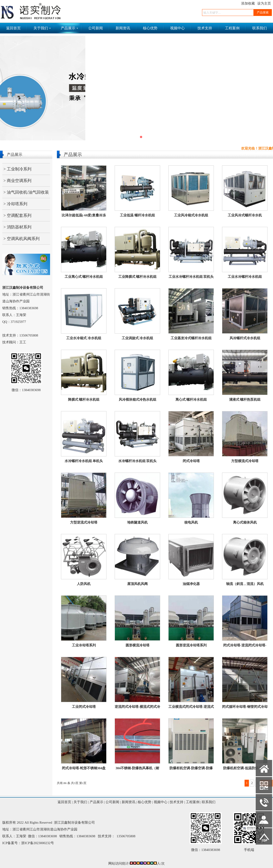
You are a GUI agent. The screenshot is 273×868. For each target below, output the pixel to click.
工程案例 (232, 28)
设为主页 (264, 3)
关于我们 (42, 28)
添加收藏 (248, 3)
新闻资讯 (123, 28)
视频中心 (177, 28)
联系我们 (260, 28)
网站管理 (9, 865)
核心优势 (150, 28)
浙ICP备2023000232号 (37, 843)
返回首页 (13, 28)
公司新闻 (96, 28)
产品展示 (69, 28)
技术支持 (205, 28)
